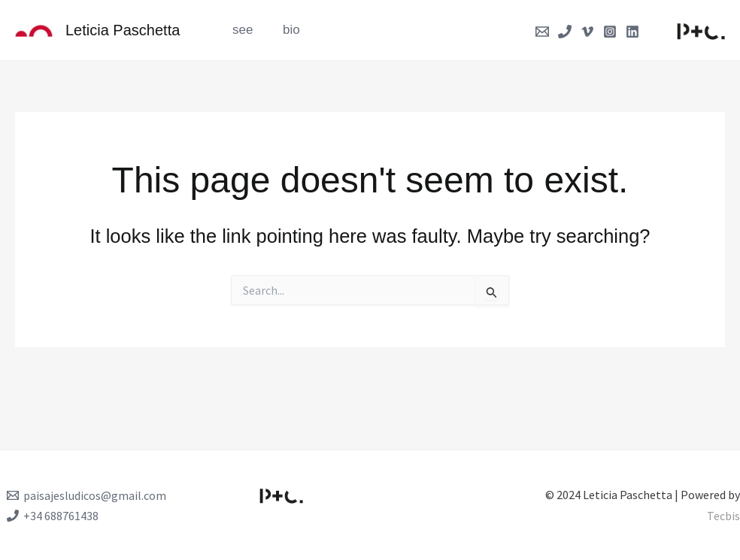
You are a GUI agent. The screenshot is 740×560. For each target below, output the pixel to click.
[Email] (542, 32)
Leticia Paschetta (123, 30)
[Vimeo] (587, 32)
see (240, 30)
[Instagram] (610, 32)
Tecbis (723, 516)
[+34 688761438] (53, 516)
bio (285, 30)
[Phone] (565, 32)
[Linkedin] (632, 32)
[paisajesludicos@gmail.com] (86, 495)
